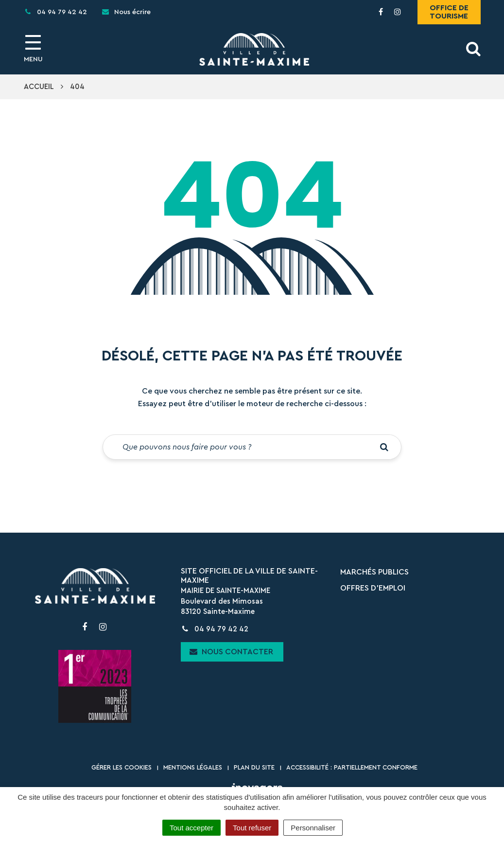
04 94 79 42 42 (215, 629)
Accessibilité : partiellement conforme (352, 767)
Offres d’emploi (373, 588)
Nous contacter (231, 652)
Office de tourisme (449, 12)
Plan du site (254, 767)
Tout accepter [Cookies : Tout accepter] (191, 828)
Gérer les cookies (122, 767)
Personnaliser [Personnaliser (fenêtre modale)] (313, 828)
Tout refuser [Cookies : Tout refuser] (252, 828)
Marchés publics (374, 572)
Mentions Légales (193, 767)
